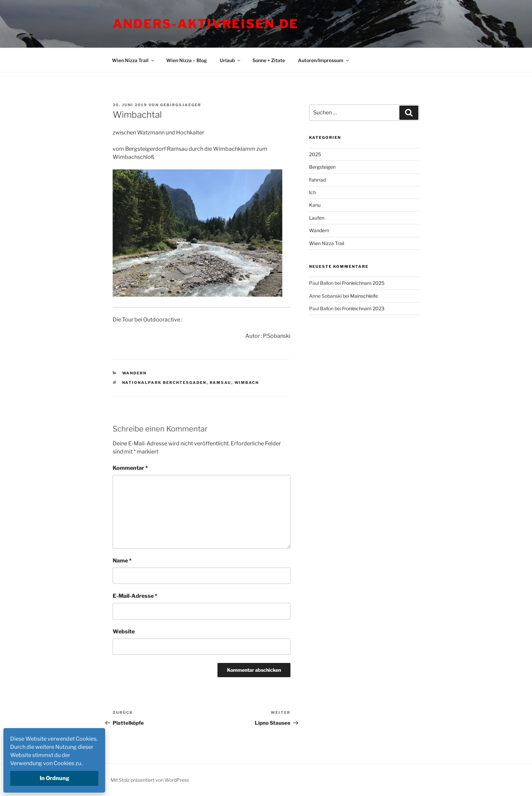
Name (122, 561)
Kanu (315, 205)
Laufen (317, 218)
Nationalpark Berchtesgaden (164, 383)
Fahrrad (317, 180)
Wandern (135, 373)
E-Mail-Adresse (135, 596)
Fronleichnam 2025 (363, 283)
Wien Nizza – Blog (187, 60)
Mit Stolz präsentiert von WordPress (150, 780)
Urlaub (231, 60)
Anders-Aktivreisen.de (205, 24)
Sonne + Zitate (269, 60)
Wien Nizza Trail (134, 60)
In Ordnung (54, 778)
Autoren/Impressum (324, 60)
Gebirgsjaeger (181, 105)
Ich (312, 192)
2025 (315, 154)
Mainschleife (364, 296)
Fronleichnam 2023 (363, 308)
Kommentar (130, 468)
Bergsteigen (322, 167)
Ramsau (221, 383)
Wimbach (247, 383)
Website (124, 632)
